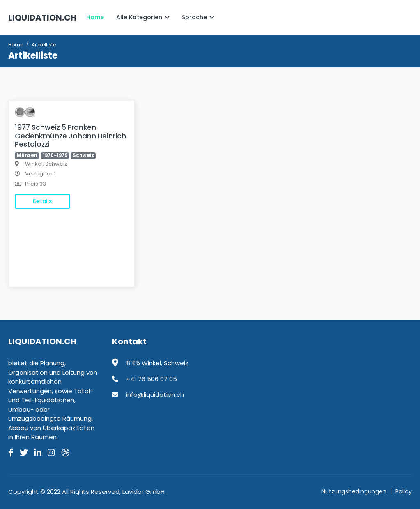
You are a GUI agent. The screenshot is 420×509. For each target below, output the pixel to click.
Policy (404, 491)
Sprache (198, 17)
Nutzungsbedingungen (354, 491)
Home (95, 17)
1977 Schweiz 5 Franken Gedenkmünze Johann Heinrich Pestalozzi (70, 136)
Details (42, 201)
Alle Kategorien (143, 17)
